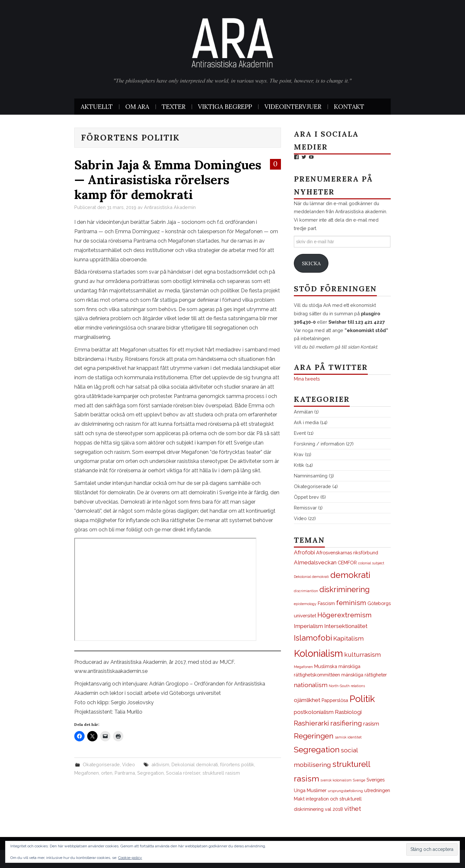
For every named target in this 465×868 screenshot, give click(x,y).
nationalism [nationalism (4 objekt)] (311, 685)
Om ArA (137, 107)
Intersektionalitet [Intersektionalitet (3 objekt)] (346, 626)
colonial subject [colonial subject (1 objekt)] (371, 563)
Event (300, 433)
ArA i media (306, 422)
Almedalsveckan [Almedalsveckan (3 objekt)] (315, 562)
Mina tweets (307, 379)
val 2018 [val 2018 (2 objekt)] (334, 809)
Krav (299, 454)
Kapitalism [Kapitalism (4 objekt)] (348, 638)
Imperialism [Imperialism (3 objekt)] (308, 626)
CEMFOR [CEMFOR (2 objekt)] (347, 563)
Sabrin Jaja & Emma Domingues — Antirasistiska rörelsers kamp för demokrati (168, 180)
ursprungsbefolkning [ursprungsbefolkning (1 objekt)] (345, 791)
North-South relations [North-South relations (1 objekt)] (347, 686)
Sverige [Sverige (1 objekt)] (359, 780)
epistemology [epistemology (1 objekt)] (305, 604)
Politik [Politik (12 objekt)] (362, 699)
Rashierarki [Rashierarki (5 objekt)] (311, 723)
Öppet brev (306, 497)
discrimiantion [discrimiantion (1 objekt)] (306, 591)
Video (129, 764)
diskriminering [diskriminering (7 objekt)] (345, 590)
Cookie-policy (130, 858)
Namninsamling (311, 476)
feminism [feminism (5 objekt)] (351, 603)
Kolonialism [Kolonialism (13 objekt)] (318, 653)
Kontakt (349, 107)
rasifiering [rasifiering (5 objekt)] (346, 723)
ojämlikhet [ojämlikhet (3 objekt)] (307, 700)
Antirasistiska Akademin (170, 207)
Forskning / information (319, 444)
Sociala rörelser (183, 773)
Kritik (299, 465)
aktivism (160, 764)
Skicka (311, 263)
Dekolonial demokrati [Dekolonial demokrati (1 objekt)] (311, 577)
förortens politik (237, 764)
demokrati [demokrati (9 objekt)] (350, 575)
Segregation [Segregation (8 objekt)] (317, 750)
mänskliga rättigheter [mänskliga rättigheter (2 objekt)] (364, 675)
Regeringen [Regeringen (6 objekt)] (314, 736)
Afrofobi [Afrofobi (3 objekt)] (304, 552)
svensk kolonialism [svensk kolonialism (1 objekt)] (336, 780)
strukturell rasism (221, 773)
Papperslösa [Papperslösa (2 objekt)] (335, 700)
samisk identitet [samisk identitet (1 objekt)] (348, 737)
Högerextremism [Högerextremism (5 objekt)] (345, 615)
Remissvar (305, 508)
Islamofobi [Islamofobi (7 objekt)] (313, 638)
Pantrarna (125, 773)
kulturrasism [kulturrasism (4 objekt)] (362, 655)
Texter (174, 107)
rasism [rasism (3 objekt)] (371, 724)
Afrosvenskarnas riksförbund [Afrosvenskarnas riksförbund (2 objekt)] (347, 553)
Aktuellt (97, 107)
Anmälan (303, 412)
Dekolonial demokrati (195, 764)
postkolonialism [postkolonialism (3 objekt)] (314, 712)
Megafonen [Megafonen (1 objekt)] (303, 667)
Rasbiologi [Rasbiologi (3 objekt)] (348, 712)
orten (107, 773)
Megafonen (87, 773)
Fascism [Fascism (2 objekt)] (326, 603)
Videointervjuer (293, 107)
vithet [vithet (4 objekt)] (353, 809)
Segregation (150, 773)
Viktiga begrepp (225, 107)
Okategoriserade (101, 764)
